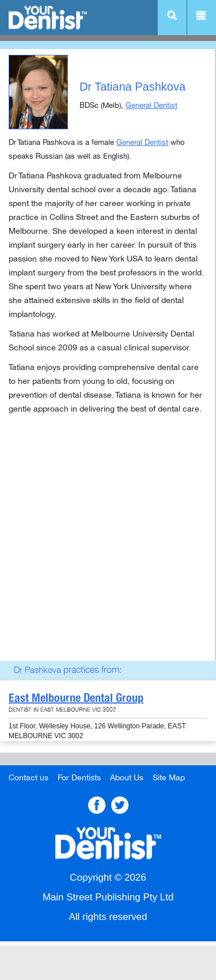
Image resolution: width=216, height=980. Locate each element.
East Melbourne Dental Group (76, 698)
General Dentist (151, 106)
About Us (127, 778)
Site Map (169, 778)
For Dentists (79, 778)
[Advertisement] (108, 553)
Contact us (29, 778)
